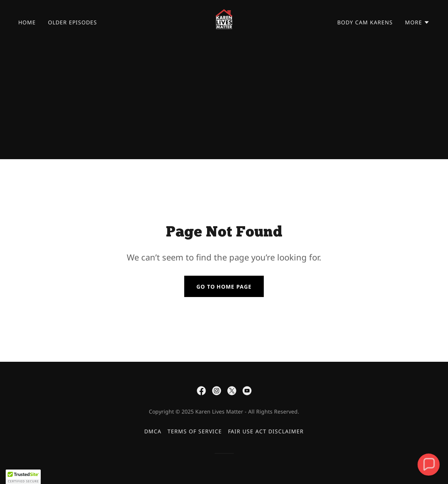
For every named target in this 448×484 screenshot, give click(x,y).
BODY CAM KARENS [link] (365, 22)
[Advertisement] (224, 102)
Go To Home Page (224, 287)
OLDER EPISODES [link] (73, 22)
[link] (224, 22)
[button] (417, 22)
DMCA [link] (153, 431)
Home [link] (27, 22)
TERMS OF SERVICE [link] (195, 431)
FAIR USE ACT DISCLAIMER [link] (266, 431)
